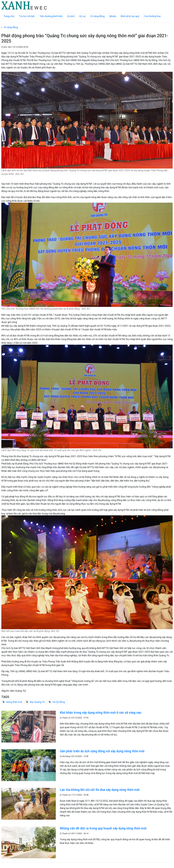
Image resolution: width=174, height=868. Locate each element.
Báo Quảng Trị (37, 702)
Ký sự (83, 16)
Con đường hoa (152, 16)
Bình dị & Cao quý (130, 16)
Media (113, 16)
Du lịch (71, 16)
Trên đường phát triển (51, 16)
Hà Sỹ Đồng (59, 702)
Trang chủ (9, 16)
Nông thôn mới (14, 702)
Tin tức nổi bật (27, 16)
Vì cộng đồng (97, 16)
